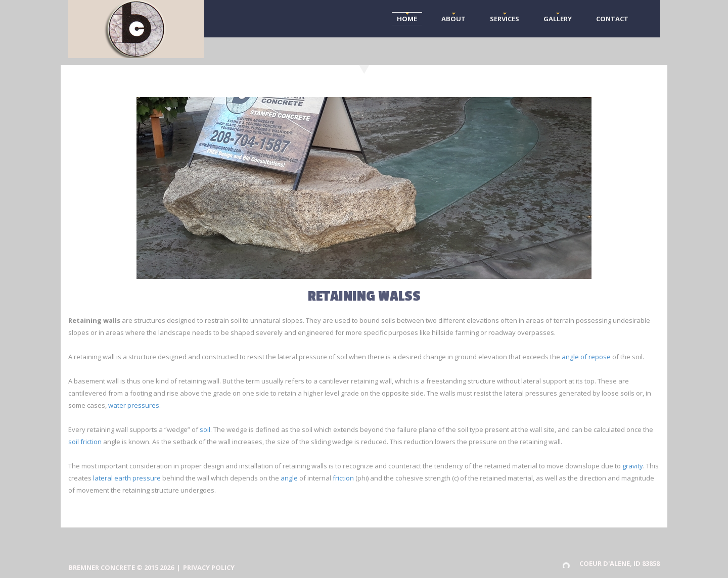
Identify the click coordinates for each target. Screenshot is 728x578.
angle (289, 478)
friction (343, 478)
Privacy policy (209, 567)
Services (505, 19)
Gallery (558, 19)
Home (407, 19)
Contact (612, 19)
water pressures (134, 405)
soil (205, 429)
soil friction (85, 442)
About (453, 19)
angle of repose (586, 357)
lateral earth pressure (127, 478)
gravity (633, 466)
